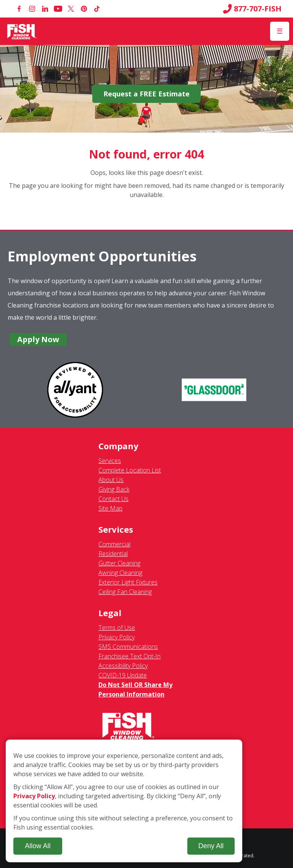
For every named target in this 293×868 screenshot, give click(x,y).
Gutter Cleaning (119, 563)
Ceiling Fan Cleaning (125, 592)
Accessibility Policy (123, 666)
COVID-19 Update (123, 675)
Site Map (110, 508)
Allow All (38, 846)
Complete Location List (130, 470)
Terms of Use (117, 628)
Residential (113, 554)
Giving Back (114, 489)
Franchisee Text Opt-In (130, 656)
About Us (111, 480)
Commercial (114, 544)
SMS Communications (128, 647)
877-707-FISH (252, 9)
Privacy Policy (117, 637)
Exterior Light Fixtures (128, 582)
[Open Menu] (280, 31)
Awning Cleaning (120, 573)
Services (110, 461)
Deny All (211, 846)
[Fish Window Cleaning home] (22, 31)
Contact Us (113, 499)
